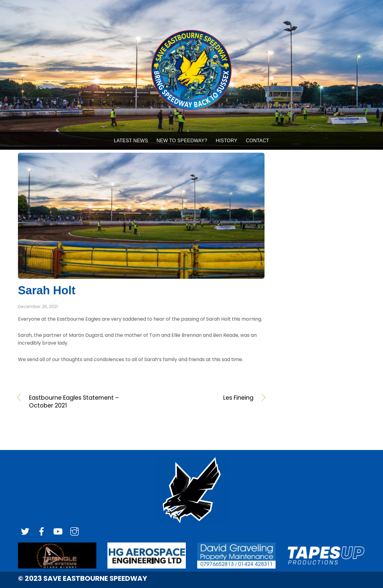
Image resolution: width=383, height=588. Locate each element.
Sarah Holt (47, 290)
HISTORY (227, 141)
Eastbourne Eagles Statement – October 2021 (74, 402)
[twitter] (25, 532)
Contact (258, 141)
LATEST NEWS (131, 141)
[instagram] (75, 532)
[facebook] (42, 532)
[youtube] (58, 532)
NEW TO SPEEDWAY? (182, 141)
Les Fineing (201, 398)
